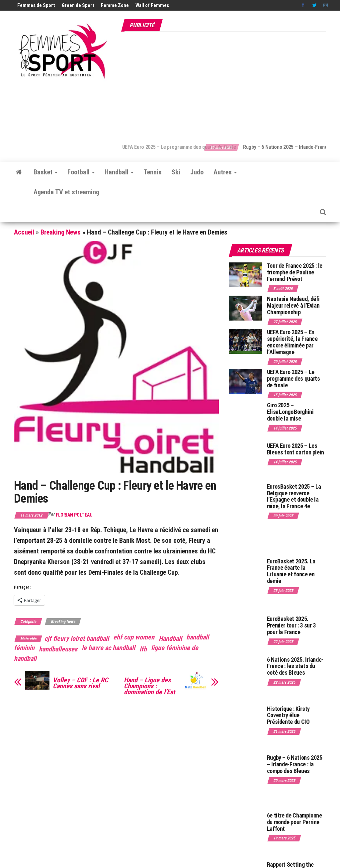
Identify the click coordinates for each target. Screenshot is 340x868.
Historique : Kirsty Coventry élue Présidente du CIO (288, 715)
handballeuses (58, 649)
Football (81, 172)
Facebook (303, 5)
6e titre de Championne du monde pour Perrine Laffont (295, 822)
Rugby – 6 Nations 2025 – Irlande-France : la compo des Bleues (295, 764)
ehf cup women (134, 637)
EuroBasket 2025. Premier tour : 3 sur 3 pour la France (291, 625)
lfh (143, 649)
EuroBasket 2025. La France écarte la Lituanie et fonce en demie (291, 571)
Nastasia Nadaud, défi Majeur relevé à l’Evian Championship (293, 305)
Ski (176, 172)
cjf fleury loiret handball (77, 638)
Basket (45, 172)
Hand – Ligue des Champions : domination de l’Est (149, 686)
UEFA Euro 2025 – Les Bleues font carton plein (296, 449)
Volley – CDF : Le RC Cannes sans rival (80, 683)
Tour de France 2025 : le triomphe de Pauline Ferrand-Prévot (295, 272)
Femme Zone (115, 5)
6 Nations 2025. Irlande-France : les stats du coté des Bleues (295, 666)
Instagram (326, 5)
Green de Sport (78, 5)
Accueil (24, 232)
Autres (225, 172)
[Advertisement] (230, 84)
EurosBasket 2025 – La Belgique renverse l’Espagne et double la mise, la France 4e (294, 496)
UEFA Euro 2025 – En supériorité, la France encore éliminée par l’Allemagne (292, 342)
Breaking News (61, 232)
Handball (119, 172)
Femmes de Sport (36, 5)
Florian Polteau (74, 515)
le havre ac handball (108, 648)
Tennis (153, 172)
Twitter (314, 5)
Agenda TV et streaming (66, 192)
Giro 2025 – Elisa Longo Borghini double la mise (290, 412)
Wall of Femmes (152, 5)
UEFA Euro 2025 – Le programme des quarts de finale (193, 147)
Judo (197, 172)
